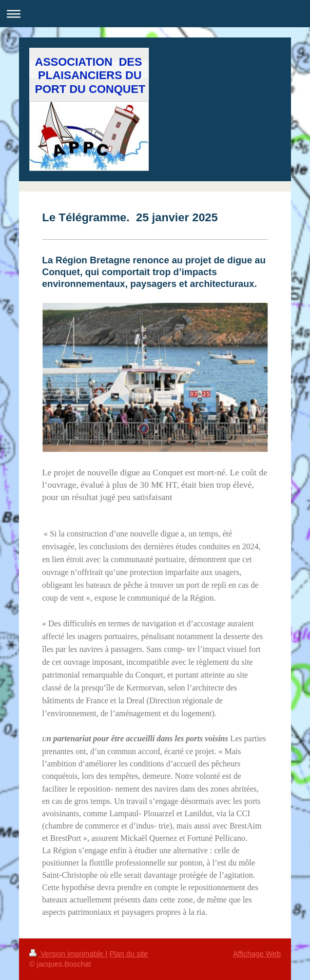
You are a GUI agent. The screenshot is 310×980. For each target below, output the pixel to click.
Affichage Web (257, 954)
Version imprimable (67, 954)
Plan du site (129, 954)
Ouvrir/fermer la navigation (155, 14)
